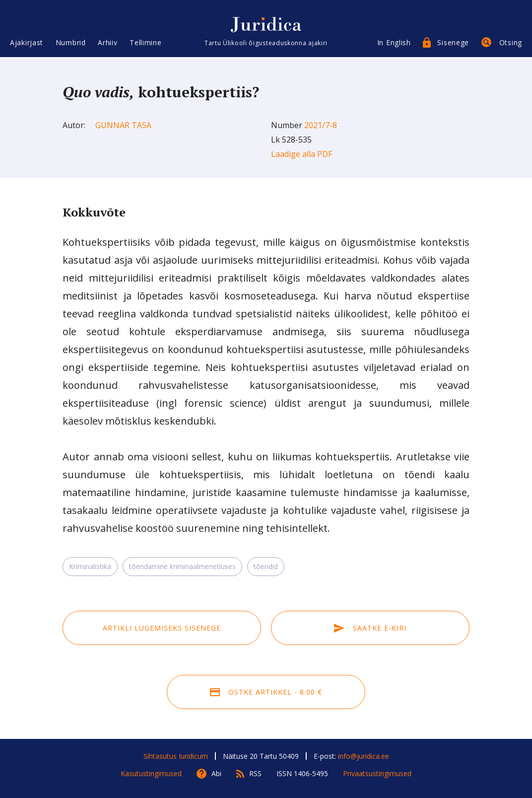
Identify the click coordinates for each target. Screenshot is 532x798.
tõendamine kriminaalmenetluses (182, 566)
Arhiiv (107, 43)
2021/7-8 (321, 125)
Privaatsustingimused (377, 773)
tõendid (266, 566)
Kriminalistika (90, 566)
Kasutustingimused (151, 773)
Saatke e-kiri (370, 628)
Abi (216, 773)
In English (394, 43)
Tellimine (145, 43)
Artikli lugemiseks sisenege (162, 628)
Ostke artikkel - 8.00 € (266, 692)
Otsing (511, 43)
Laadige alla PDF (301, 154)
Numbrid (71, 43)
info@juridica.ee (364, 756)
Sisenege (453, 43)
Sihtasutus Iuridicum (176, 756)
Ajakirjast (27, 43)
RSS (255, 773)
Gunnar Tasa (123, 125)
